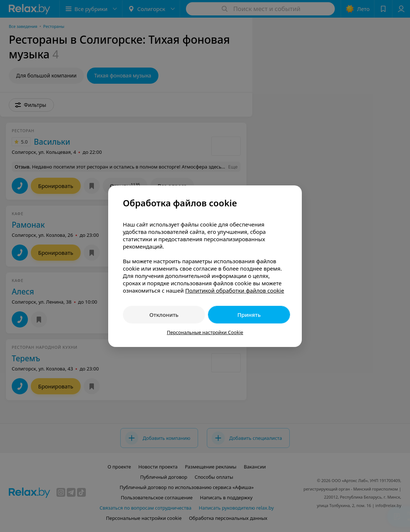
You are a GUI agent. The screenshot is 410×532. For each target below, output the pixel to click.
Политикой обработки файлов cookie (235, 290)
